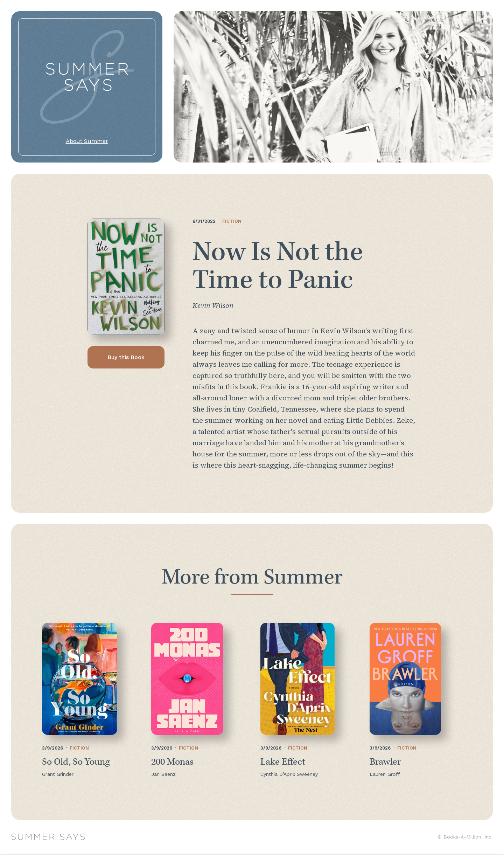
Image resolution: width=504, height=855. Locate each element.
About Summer (87, 141)
